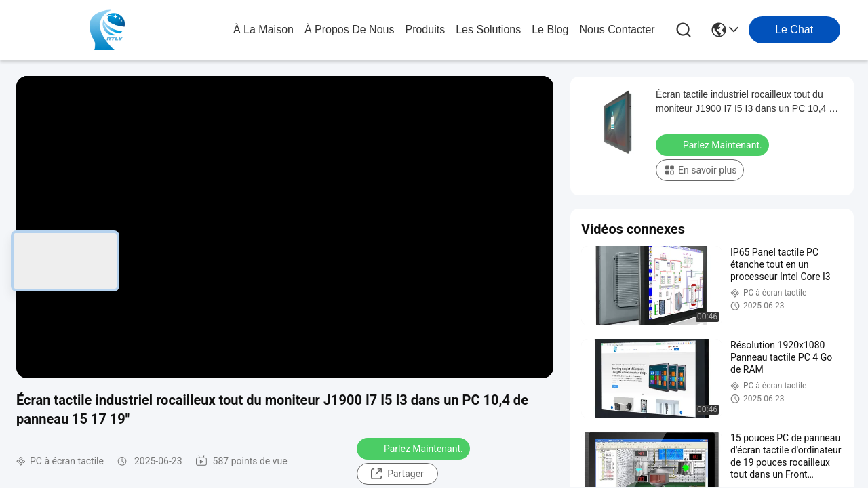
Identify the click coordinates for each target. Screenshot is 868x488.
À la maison (263, 29)
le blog (550, 29)
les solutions (488, 29)
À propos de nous (350, 29)
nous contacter (617, 29)
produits (425, 29)
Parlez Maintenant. (415, 448)
